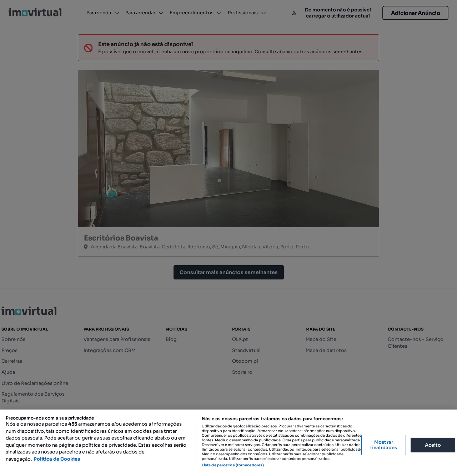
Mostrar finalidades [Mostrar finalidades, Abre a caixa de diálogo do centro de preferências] (384, 445)
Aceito (433, 445)
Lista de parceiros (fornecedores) (233, 465)
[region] (228, 443)
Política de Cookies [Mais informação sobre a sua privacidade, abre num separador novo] (57, 459)
